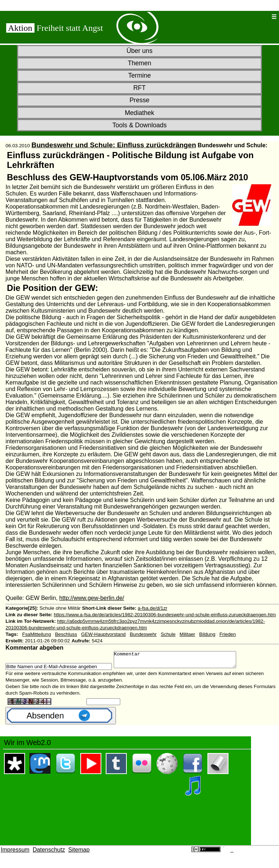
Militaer (187, 634)
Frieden (228, 634)
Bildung (207, 634)
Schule (168, 634)
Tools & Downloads (139, 125)
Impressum (15, 853)
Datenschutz (49, 853)
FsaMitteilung (37, 634)
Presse (140, 100)
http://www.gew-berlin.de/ (92, 598)
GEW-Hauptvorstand (103, 634)
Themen (140, 63)
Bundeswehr (143, 634)
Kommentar (182, 661)
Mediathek (139, 113)
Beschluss (66, 634)
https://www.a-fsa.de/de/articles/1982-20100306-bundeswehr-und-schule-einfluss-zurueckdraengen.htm (165, 615)
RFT (139, 88)
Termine (140, 75)
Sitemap (79, 853)
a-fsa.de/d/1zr (153, 608)
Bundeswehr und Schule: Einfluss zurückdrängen (114, 145)
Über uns (139, 51)
